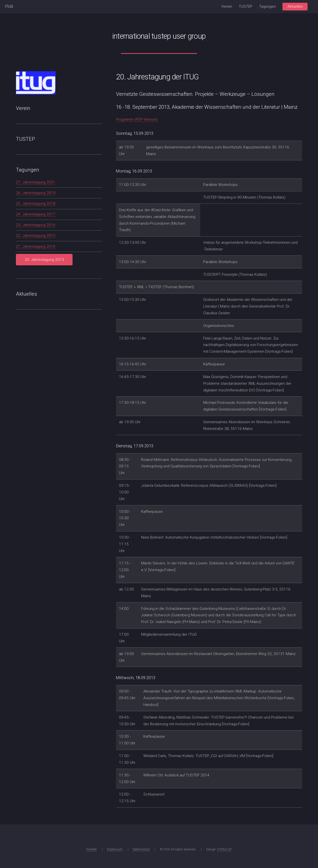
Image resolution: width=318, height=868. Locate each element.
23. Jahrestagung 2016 (36, 225)
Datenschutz (141, 849)
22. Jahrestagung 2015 (36, 236)
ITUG (9, 6)
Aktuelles (295, 6)
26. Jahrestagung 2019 (36, 193)
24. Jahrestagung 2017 (36, 214)
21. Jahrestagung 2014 (36, 246)
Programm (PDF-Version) (137, 119)
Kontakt (92, 849)
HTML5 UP (224, 849)
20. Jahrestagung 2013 (44, 260)
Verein (227, 6)
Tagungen (267, 6)
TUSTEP (246, 6)
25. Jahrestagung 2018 (36, 204)
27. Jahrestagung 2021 (36, 182)
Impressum (115, 849)
